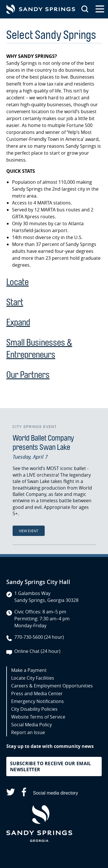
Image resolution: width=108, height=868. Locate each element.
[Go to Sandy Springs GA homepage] (41, 9)
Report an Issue (28, 732)
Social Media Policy (32, 725)
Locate (17, 282)
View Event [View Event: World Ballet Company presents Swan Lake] (29, 531)
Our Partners (28, 375)
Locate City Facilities (33, 678)
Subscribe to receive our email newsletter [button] (51, 766)
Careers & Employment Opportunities (52, 686)
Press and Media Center (37, 693)
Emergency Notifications (38, 701)
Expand (18, 322)
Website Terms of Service (38, 717)
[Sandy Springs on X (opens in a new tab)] (11, 793)
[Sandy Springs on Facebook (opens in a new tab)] (24, 793)
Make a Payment (29, 670)
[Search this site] (85, 9)
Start (15, 302)
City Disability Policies (34, 709)
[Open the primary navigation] (100, 9)
